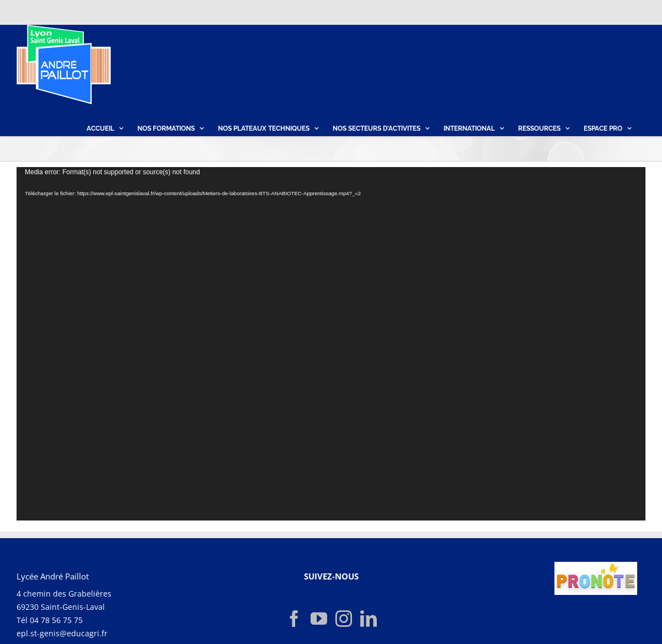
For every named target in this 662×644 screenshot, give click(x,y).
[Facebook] (294, 618)
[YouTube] (319, 618)
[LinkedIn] (369, 618)
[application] (331, 343)
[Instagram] (344, 618)
